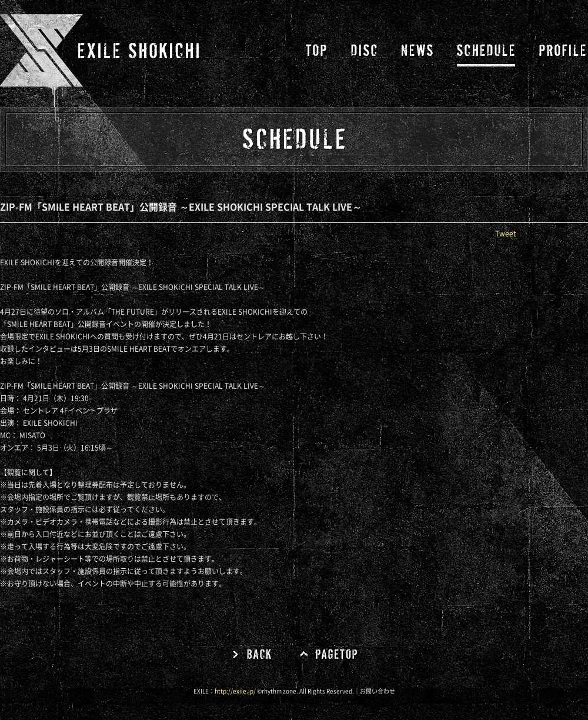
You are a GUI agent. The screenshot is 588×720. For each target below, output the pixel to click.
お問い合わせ (377, 691)
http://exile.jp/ (235, 691)
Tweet (506, 234)
